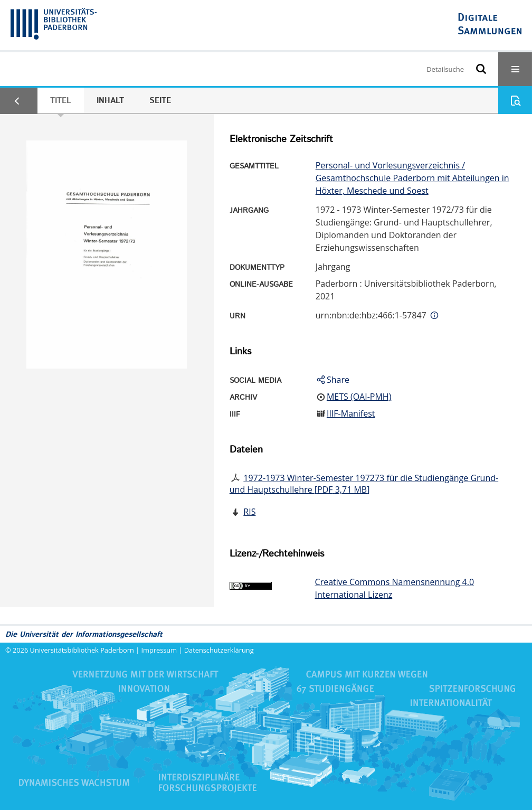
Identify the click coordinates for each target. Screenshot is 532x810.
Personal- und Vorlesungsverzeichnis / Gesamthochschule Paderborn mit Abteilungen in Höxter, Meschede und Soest (412, 178)
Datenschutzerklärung (219, 650)
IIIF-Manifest (351, 413)
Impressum (159, 650)
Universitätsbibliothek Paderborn (82, 650)
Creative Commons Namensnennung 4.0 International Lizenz (395, 588)
